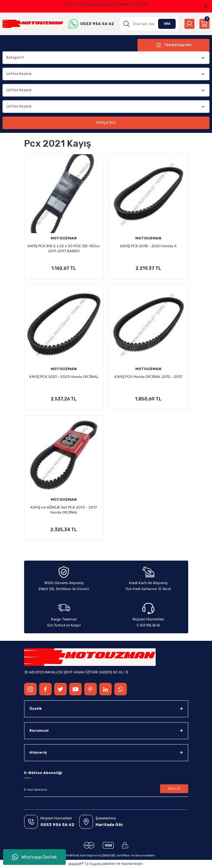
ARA (167, 24)
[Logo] (33, 24)
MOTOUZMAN (64, 238)
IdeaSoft (76, 864)
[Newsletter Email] (106, 790)
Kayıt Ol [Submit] (174, 789)
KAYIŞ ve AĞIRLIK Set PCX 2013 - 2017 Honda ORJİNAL (64, 510)
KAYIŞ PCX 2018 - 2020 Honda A (148, 246)
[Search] (149, 24)
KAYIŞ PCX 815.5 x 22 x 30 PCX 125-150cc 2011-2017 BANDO (64, 248)
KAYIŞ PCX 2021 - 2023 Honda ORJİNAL (64, 377)
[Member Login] (189, 24)
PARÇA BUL (106, 123)
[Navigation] (173, 45)
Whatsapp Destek (35, 857)
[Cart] (204, 24)
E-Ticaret (94, 864)
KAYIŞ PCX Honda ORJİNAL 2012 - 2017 (148, 377)
